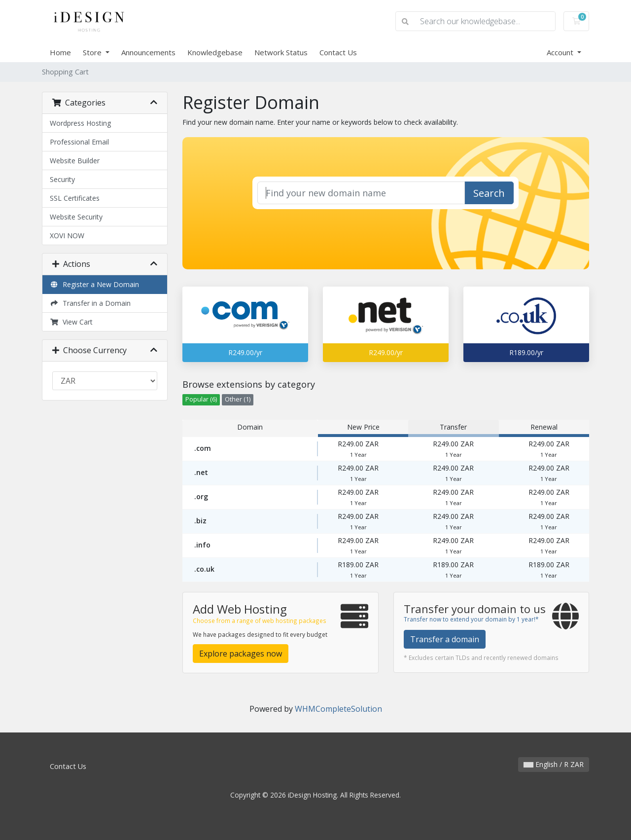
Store (93, 52)
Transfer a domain (445, 639)
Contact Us (338, 52)
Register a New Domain (94, 284)
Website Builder (75, 161)
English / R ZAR (554, 764)
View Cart (71, 322)
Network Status (281, 52)
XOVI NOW (67, 236)
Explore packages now (241, 654)
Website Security (76, 217)
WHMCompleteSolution (338, 709)
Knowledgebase (215, 52)
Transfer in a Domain (90, 303)
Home (60, 52)
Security (62, 179)
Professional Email (79, 142)
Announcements (148, 52)
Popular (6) (201, 399)
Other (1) (238, 399)
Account (561, 52)
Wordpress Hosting (80, 123)
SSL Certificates (75, 198)
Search (489, 193)
